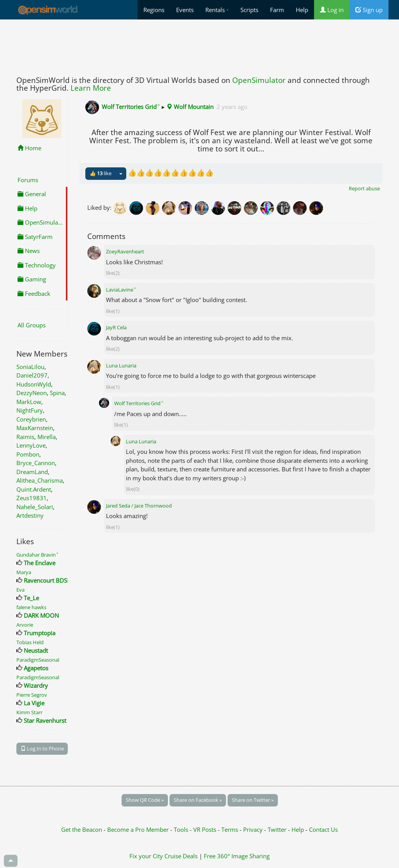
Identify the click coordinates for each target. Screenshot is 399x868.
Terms (230, 829)
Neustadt (36, 650)
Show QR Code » (145, 800)
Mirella (47, 437)
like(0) (133, 489)
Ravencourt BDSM (48, 580)
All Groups (32, 325)
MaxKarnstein (35, 428)
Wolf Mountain (190, 107)
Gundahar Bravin (38, 555)
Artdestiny (30, 515)
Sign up (369, 10)
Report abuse (364, 188)
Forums (28, 180)
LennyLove (31, 445)
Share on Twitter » (253, 800)
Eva (20, 590)
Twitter (277, 829)
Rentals (217, 10)
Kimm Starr (29, 712)
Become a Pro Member (139, 829)
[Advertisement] (199, 46)
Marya (24, 572)
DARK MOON (41, 615)
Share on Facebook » (198, 800)
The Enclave (40, 563)
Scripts (249, 10)
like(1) (113, 311)
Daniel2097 (32, 375)
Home (29, 148)
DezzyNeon (32, 393)
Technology (37, 265)
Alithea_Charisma (40, 480)
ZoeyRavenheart (125, 251)
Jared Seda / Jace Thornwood (139, 506)
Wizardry (36, 685)
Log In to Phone (42, 749)
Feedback (34, 293)
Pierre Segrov (32, 695)
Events (185, 10)
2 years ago (232, 107)
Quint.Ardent (34, 489)
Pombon (28, 454)
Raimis (25, 437)
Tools (182, 829)
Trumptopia (40, 633)
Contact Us (323, 829)
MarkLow (29, 402)
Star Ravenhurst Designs (56, 720)
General (32, 194)
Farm (277, 10)
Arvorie (25, 625)
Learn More (91, 88)
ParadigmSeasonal (38, 660)
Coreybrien (31, 419)
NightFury (30, 410)
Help (302, 10)
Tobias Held (30, 642)
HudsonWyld (34, 384)
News (29, 251)
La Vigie (34, 703)
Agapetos (36, 668)
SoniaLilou (30, 367)
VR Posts (206, 829)
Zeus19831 (32, 498)
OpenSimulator (259, 80)
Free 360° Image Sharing (237, 856)
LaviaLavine (121, 290)
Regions (154, 10)
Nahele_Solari (35, 507)
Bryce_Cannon (36, 463)
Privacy (253, 829)
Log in (332, 10)
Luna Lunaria (121, 365)
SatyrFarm (35, 237)
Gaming (32, 279)
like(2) (113, 273)
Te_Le (31, 598)
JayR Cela (116, 327)
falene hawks (31, 607)
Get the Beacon (82, 829)
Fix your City (146, 856)
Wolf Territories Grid (131, 107)
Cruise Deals (181, 856)
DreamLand (32, 472)
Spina (57, 393)
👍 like (101, 173)
